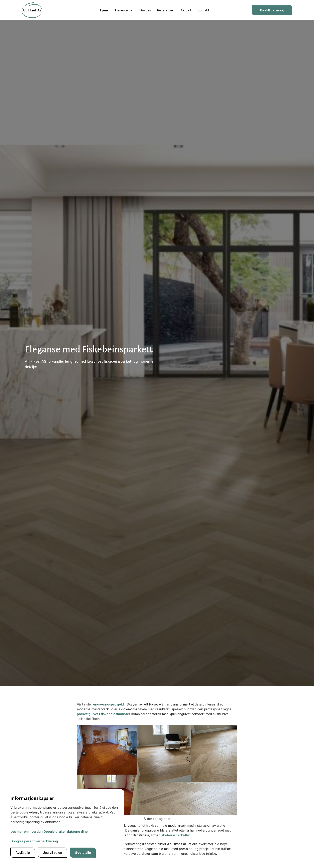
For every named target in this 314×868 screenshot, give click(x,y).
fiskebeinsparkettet (175, 835)
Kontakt (203, 10)
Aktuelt (186, 10)
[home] (32, 10)
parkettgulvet (88, 714)
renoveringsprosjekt (108, 704)
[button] (124, 10)
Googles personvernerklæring (34, 841)
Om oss (145, 10)
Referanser (166, 10)
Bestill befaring (272, 10)
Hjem (104, 10)
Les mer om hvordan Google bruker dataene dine (49, 832)
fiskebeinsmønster (116, 714)
